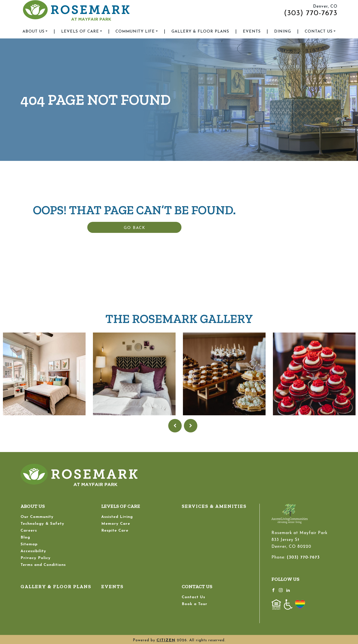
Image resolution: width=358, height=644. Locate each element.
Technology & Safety (42, 524)
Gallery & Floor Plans (200, 32)
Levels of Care (80, 32)
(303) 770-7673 (311, 13)
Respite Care (115, 531)
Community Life (135, 32)
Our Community (37, 517)
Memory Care (116, 524)
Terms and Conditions (43, 565)
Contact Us (319, 32)
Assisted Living (117, 517)
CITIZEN (166, 640)
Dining (283, 32)
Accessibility (33, 551)
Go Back (134, 228)
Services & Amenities (214, 506)
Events (252, 32)
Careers (29, 531)
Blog (25, 537)
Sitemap (29, 544)
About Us (34, 32)
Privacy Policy (36, 558)
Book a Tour (195, 604)
